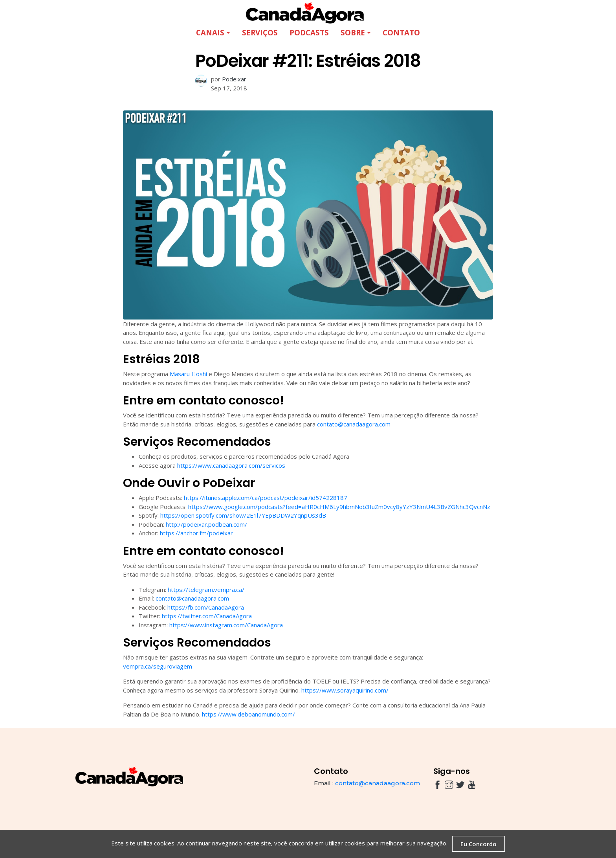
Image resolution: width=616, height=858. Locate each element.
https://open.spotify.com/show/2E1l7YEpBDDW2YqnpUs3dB (243, 515)
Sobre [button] (353, 32)
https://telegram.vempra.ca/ (206, 590)
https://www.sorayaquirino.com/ (345, 690)
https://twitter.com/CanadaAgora (207, 616)
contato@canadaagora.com (354, 424)
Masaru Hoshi (188, 374)
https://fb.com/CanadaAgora (206, 607)
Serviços (260, 32)
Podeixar (234, 79)
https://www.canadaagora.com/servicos (231, 465)
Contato (401, 32)
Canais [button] (210, 32)
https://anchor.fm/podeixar (196, 533)
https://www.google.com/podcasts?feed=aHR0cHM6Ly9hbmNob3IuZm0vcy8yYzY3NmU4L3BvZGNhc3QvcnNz (339, 507)
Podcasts (309, 32)
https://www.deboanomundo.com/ (248, 714)
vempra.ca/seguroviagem (158, 666)
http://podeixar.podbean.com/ (206, 524)
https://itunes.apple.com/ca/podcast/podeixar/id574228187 (266, 498)
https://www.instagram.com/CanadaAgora (226, 625)
